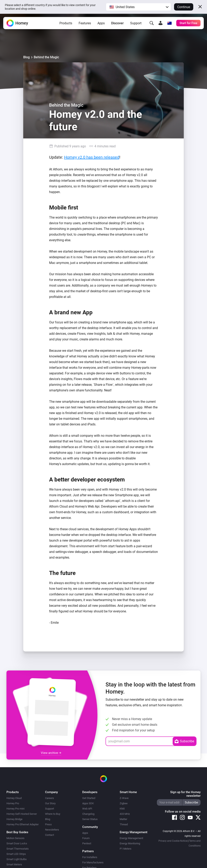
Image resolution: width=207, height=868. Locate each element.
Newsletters (52, 830)
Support (136, 23)
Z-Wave (124, 798)
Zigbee (124, 803)
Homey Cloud (14, 798)
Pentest (87, 843)
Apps (101, 23)
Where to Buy (53, 814)
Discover (117, 23)
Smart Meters (14, 864)
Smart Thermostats (18, 849)
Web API (87, 809)
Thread (124, 824)
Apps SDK (88, 803)
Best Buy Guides (17, 832)
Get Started (89, 798)
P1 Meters (126, 849)
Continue (184, 7)
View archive (51, 753)
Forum (86, 838)
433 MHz (125, 814)
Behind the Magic (46, 57)
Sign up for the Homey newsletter (185, 794)
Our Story (50, 803)
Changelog (88, 814)
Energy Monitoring (130, 843)
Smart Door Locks (17, 843)
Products (66, 23)
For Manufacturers (93, 862)
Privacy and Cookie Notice (173, 841)
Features (85, 23)
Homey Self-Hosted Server (22, 814)
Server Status (90, 819)
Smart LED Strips (16, 854)
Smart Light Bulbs (17, 859)
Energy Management (131, 838)
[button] (138, 7)
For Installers (90, 857)
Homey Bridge (14, 819)
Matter (123, 819)
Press (48, 824)
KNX (122, 809)
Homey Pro (13, 803)
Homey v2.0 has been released (92, 157)
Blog (26, 57)
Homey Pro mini (15, 809)
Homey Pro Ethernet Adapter (23, 824)
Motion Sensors (15, 838)
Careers (50, 798)
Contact (50, 835)
